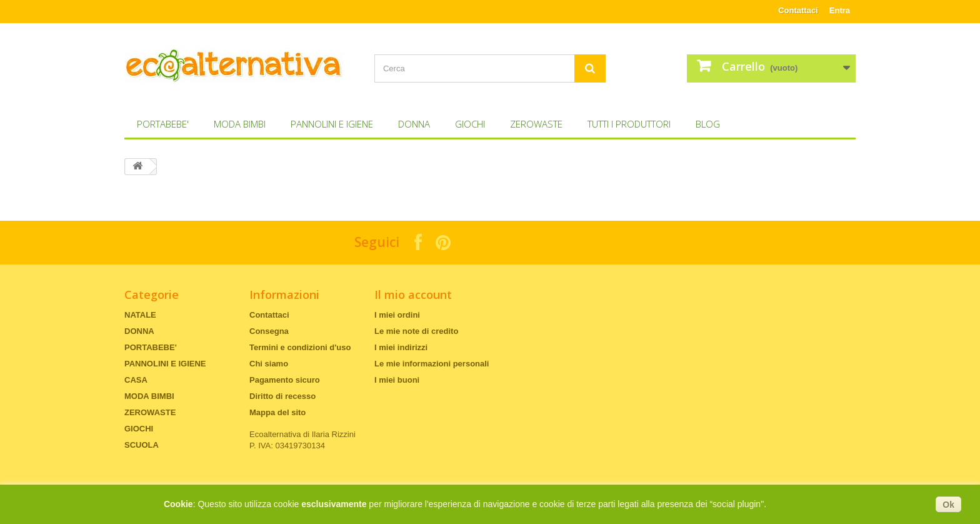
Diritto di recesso (282, 396)
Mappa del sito (277, 412)
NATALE (140, 315)
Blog (708, 124)
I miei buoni (397, 380)
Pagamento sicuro (285, 380)
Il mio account (413, 295)
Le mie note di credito (416, 331)
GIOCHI (470, 124)
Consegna (269, 331)
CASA (136, 380)
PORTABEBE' (163, 124)
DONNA (414, 124)
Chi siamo (269, 364)
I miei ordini (397, 315)
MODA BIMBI (240, 124)
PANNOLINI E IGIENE (332, 124)
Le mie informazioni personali (432, 364)
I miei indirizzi (401, 347)
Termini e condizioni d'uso (300, 347)
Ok (948, 505)
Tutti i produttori (629, 124)
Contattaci (798, 10)
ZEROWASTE (536, 124)
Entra (840, 10)
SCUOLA (142, 445)
